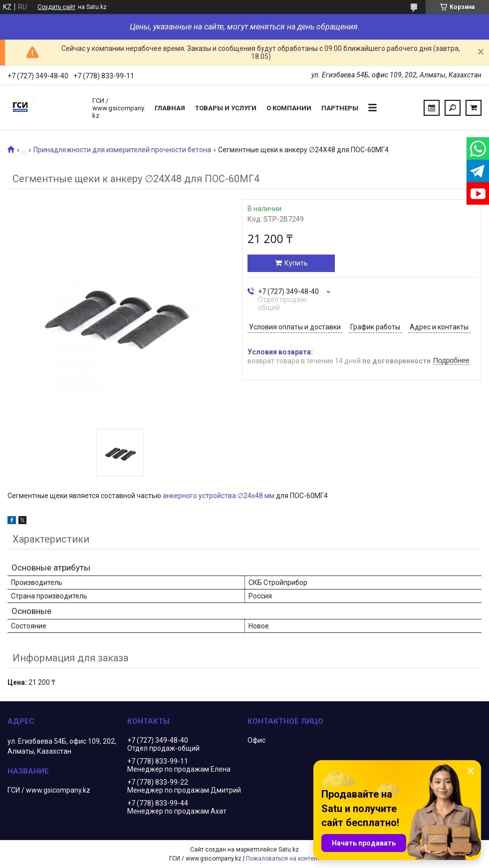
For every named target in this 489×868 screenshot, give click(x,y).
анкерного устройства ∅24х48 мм (219, 496)
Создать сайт (56, 7)
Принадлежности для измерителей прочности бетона (122, 150)
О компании (289, 108)
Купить (296, 263)
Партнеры (340, 108)
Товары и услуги (226, 108)
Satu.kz (289, 850)
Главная (170, 108)
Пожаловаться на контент (283, 859)
